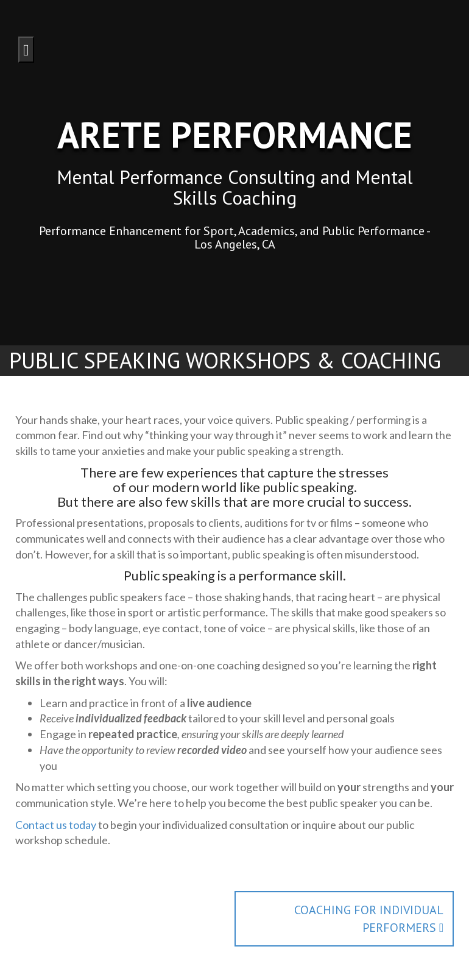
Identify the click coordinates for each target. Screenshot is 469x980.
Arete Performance (235, 134)
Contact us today (56, 825)
